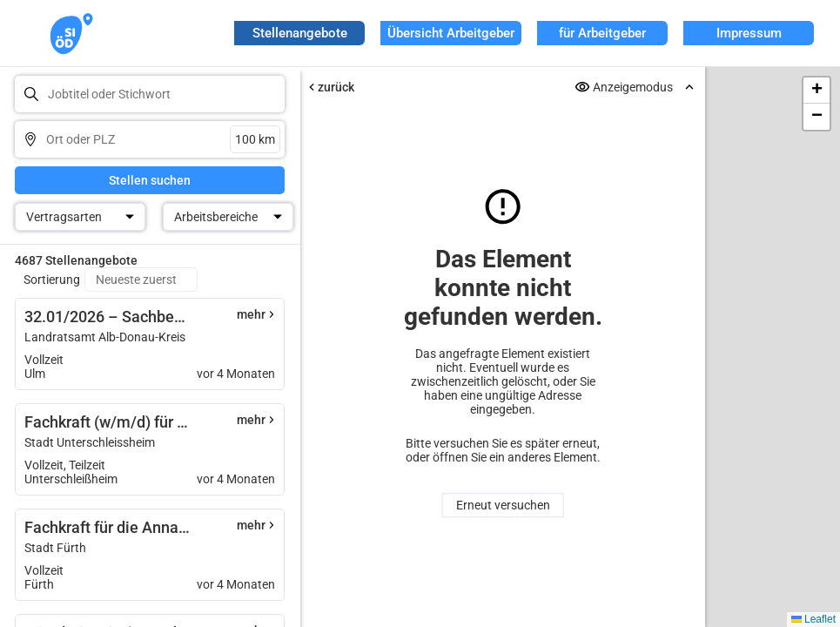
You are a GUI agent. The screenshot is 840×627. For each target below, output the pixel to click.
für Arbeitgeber (602, 33)
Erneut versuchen (502, 505)
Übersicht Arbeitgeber (451, 33)
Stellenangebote (300, 33)
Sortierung (52, 280)
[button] (816, 91)
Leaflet (813, 619)
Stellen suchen (150, 180)
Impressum (749, 33)
